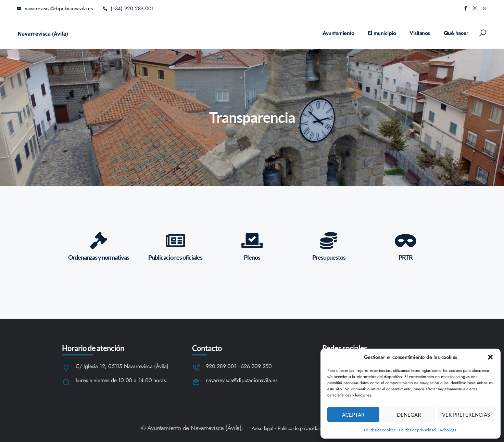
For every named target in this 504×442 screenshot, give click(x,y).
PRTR (406, 257)
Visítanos (420, 33)
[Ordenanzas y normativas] (99, 240)
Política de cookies (380, 430)
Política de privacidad (417, 430)
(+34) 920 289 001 (128, 9)
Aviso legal (448, 430)
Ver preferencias (466, 415)
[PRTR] (405, 240)
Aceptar (353, 415)
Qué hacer (456, 33)
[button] (490, 357)
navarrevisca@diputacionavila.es (242, 381)
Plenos (252, 257)
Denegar (409, 415)
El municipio (382, 33)
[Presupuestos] (329, 240)
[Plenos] (252, 240)
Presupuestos (329, 257)
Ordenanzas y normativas (99, 257)
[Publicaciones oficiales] (175, 240)
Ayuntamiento (338, 33)
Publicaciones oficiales (175, 257)
